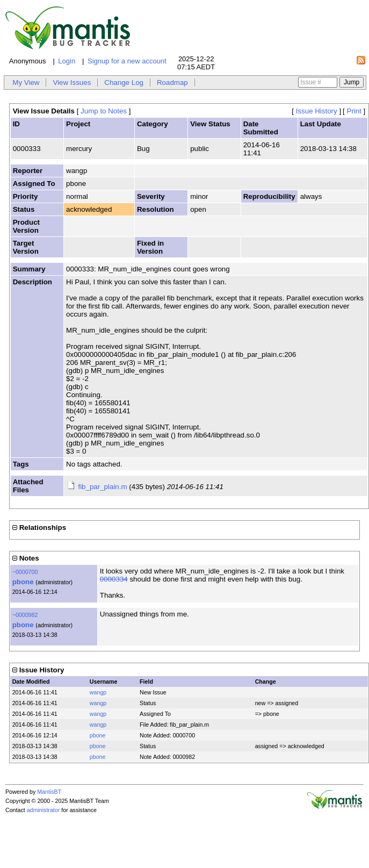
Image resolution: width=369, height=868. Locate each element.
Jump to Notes (104, 111)
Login (67, 61)
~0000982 (25, 615)
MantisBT (49, 792)
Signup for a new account (127, 61)
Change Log (124, 83)
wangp (98, 692)
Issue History (317, 111)
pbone (23, 582)
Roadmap (172, 83)
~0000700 (25, 572)
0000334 (114, 579)
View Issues (72, 83)
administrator (44, 810)
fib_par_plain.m (102, 487)
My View (26, 83)
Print (354, 111)
